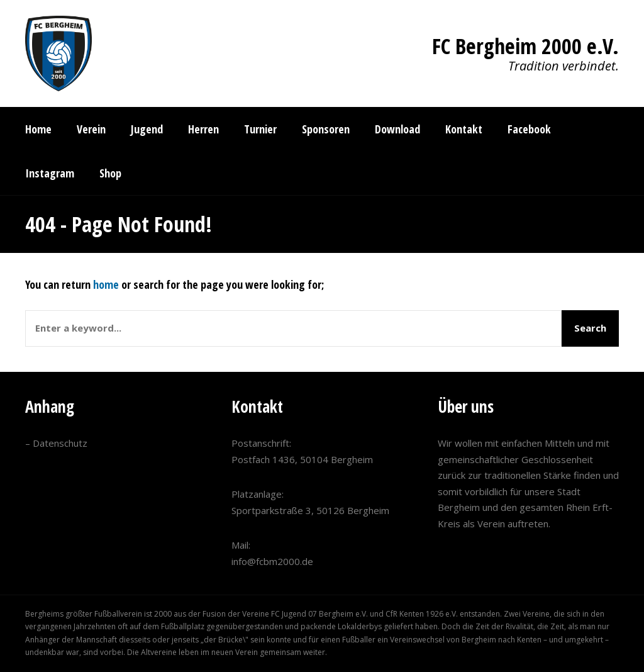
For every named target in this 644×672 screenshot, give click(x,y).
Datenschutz (60, 443)
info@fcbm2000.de (272, 561)
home (106, 284)
